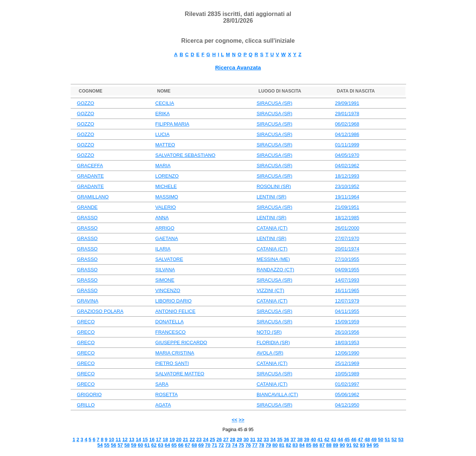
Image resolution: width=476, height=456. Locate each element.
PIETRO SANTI (172, 363)
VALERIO (166, 207)
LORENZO (167, 176)
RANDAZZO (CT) (275, 270)
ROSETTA (167, 394)
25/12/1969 (347, 363)
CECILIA (165, 103)
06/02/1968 (347, 124)
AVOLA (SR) (270, 353)
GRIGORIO (89, 394)
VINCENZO (168, 290)
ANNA (162, 218)
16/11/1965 (347, 290)
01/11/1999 (347, 145)
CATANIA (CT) (272, 228)
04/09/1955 (347, 270)
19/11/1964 (347, 197)
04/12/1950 (347, 405)
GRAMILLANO (93, 197)
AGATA (163, 405)
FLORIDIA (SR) (273, 342)
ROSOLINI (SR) (274, 186)
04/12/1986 (347, 134)
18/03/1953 (347, 342)
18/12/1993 (347, 176)
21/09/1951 (347, 207)
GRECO (86, 322)
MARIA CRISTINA (175, 353)
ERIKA (163, 114)
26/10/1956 (347, 332)
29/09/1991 (347, 103)
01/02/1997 (347, 384)
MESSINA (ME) (273, 259)
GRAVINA (88, 301)
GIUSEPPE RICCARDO (181, 342)
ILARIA (163, 249)
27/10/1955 (347, 259)
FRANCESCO (171, 332)
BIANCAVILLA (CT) (277, 394)
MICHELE (166, 186)
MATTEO (165, 145)
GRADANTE (90, 176)
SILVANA (165, 270)
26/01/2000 (347, 228)
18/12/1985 (347, 218)
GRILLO (86, 405)
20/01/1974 (347, 249)
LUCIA (163, 134)
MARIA (163, 166)
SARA (162, 384)
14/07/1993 (347, 280)
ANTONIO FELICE (176, 311)
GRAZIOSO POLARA (100, 311)
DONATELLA (170, 322)
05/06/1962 (347, 394)
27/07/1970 (347, 238)
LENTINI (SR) (271, 197)
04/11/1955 (347, 311)
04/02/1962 (347, 166)
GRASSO (87, 218)
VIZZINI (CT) (270, 290)
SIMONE (165, 280)
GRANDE (87, 207)
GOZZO (86, 103)
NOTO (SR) (269, 332)
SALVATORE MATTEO (180, 374)
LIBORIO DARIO (174, 301)
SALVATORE (169, 259)
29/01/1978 (347, 114)
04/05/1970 (347, 155)
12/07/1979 (347, 301)
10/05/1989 (347, 374)
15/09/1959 (347, 322)
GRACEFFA (90, 166)
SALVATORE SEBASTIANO (186, 155)
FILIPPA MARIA (173, 124)
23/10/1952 (347, 186)
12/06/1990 (347, 353)
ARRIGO (165, 228)
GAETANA (167, 238)
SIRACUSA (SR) (274, 103)
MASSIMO (167, 197)
